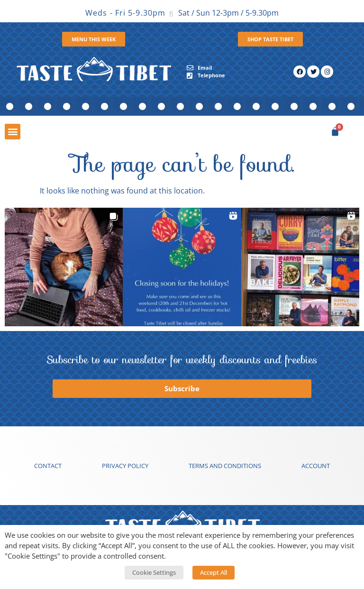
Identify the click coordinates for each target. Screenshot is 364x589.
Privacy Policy (125, 466)
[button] (13, 132)
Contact (48, 466)
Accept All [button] (214, 572)
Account (316, 466)
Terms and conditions (225, 466)
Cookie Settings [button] (154, 572)
